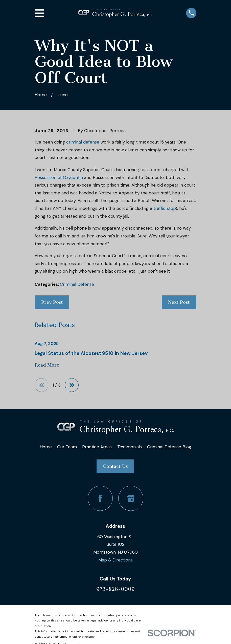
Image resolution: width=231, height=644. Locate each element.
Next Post (179, 302)
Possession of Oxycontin (59, 177)
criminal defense (83, 142)
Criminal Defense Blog (169, 447)
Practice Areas (97, 447)
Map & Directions (115, 560)
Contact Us (115, 466)
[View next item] (72, 385)
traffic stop (165, 208)
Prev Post (52, 302)
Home (46, 447)
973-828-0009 (115, 589)
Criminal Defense (77, 284)
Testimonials (130, 447)
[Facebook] (100, 498)
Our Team (67, 447)
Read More (47, 365)
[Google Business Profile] (131, 498)
